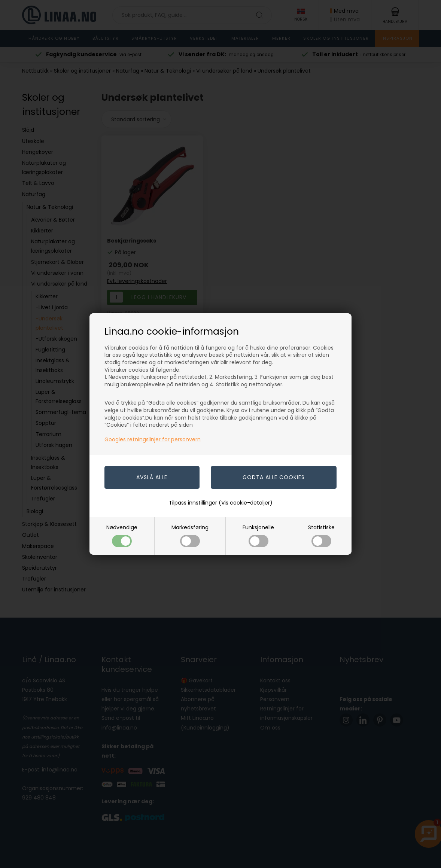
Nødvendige (122, 535)
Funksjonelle (258, 535)
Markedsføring (190, 535)
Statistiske (321, 535)
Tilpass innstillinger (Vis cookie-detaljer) (221, 503)
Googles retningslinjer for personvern (153, 439)
